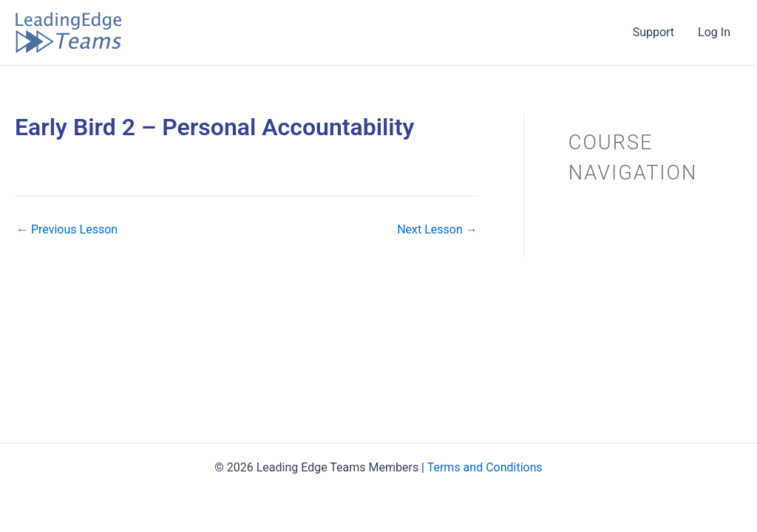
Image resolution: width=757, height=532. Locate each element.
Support (654, 32)
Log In (714, 32)
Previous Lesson (67, 230)
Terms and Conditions (485, 467)
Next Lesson (437, 230)
